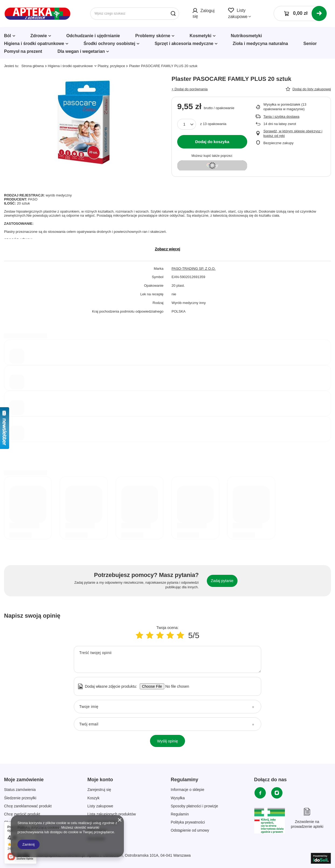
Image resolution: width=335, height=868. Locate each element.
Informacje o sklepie (188, 790)
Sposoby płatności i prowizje (194, 806)
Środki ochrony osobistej (109, 44)
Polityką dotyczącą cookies (38, 827)
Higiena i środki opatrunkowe (34, 44)
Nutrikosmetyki (246, 36)
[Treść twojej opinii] (167, 659)
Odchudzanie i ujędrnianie (93, 36)
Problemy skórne (153, 36)
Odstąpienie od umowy (190, 830)
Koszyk (94, 798)
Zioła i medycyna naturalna (260, 44)
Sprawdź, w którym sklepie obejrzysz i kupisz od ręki (293, 133)
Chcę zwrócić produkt (22, 814)
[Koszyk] (300, 13)
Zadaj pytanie (222, 581)
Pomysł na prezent (23, 51)
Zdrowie (39, 36)
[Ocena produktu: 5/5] (180, 635)
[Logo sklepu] (38, 14)
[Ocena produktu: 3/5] (160, 635)
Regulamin (180, 814)
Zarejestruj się (99, 790)
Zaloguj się (203, 13)
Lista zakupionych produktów (112, 814)
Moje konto (100, 780)
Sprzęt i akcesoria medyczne (184, 44)
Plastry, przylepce (111, 66)
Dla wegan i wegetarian (81, 51)
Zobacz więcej (167, 249)
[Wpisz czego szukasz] (135, 14)
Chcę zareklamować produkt (28, 806)
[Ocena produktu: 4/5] (170, 635)
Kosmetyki (200, 36)
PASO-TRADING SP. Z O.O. (194, 269)
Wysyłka (178, 798)
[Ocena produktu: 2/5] (150, 635)
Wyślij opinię (167, 741)
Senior (310, 44)
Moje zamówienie (24, 780)
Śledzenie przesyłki (20, 798)
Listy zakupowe (100, 806)
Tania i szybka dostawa (281, 117)
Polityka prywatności (188, 822)
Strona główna (32, 66)
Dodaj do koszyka (212, 142)
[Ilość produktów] (187, 124)
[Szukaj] (173, 14)
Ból (8, 36)
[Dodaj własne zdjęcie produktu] (175, 686)
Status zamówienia (20, 790)
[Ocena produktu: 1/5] (139, 635)
